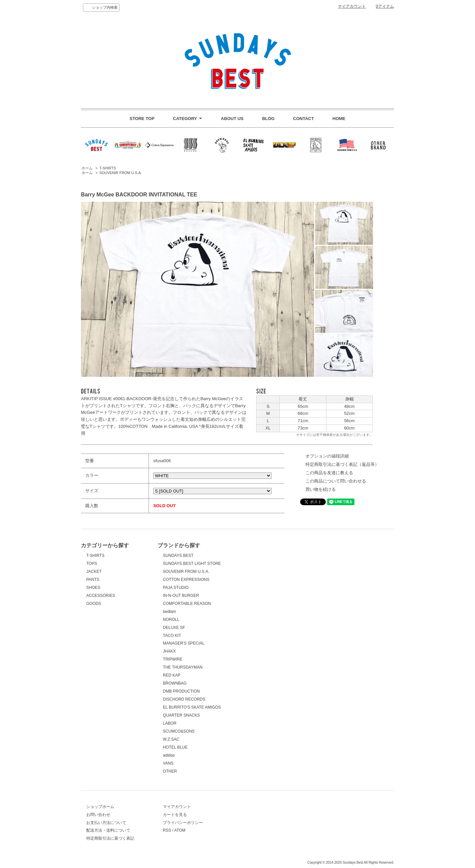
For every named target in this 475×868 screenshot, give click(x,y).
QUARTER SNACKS (181, 715)
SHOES (93, 588)
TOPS (92, 564)
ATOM (180, 830)
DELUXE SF (174, 628)
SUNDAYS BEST (178, 556)
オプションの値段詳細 (327, 456)
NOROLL (171, 620)
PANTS (93, 580)
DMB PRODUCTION (181, 691)
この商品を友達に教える (329, 473)
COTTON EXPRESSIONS (186, 580)
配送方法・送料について (108, 830)
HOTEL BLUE (175, 747)
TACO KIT (172, 636)
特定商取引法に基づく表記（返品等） (342, 464)
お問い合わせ (98, 815)
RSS (167, 830)
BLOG (268, 119)
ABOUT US (232, 119)
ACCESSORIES (101, 596)
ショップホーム (100, 807)
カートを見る (175, 815)
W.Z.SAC (171, 739)
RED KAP (172, 675)
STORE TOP (142, 119)
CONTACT (304, 119)
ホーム (87, 168)
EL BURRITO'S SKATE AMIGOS (192, 707)
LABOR (170, 723)
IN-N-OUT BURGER (181, 596)
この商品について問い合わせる (336, 481)
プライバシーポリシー (183, 823)
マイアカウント (352, 6)
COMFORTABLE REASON (187, 604)
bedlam (169, 612)
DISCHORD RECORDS (184, 699)
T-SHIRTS (108, 168)
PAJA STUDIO (176, 588)
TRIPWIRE (173, 659)
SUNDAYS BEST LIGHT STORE (192, 564)
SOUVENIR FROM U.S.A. (121, 173)
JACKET (94, 572)
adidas (169, 755)
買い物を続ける (321, 489)
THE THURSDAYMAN (183, 667)
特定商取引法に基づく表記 (110, 838)
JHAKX (169, 651)
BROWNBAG (175, 683)
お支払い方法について (106, 823)
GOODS (94, 604)
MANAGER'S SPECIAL (184, 643)
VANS (168, 763)
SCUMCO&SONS (179, 731)
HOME (339, 119)
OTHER (170, 771)
